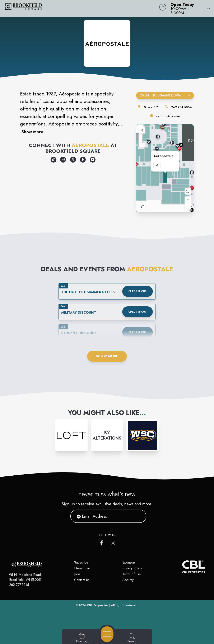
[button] (189, 8)
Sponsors (129, 562)
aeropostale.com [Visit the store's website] (168, 116)
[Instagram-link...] (71, 435)
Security (128, 580)
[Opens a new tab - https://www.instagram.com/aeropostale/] (63, 160)
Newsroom (82, 568)
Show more (32, 132)
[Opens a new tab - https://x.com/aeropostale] (73, 160)
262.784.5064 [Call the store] (181, 107)
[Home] (81, 8)
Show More (107, 356)
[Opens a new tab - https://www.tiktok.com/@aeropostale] (53, 160)
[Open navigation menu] (107, 634)
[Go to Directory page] (82, 638)
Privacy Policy (132, 568)
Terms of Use (132, 574)
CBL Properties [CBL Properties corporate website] (98, 605)
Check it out (137, 291)
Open (165, 95)
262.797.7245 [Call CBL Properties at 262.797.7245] (19, 585)
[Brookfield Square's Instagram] (113, 542)
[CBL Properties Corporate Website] (182, 567)
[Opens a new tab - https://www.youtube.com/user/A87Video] (93, 160)
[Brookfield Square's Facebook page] (102, 542)
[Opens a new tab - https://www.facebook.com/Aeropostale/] (83, 160)
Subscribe (81, 562)
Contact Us (82, 580)
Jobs (77, 574)
